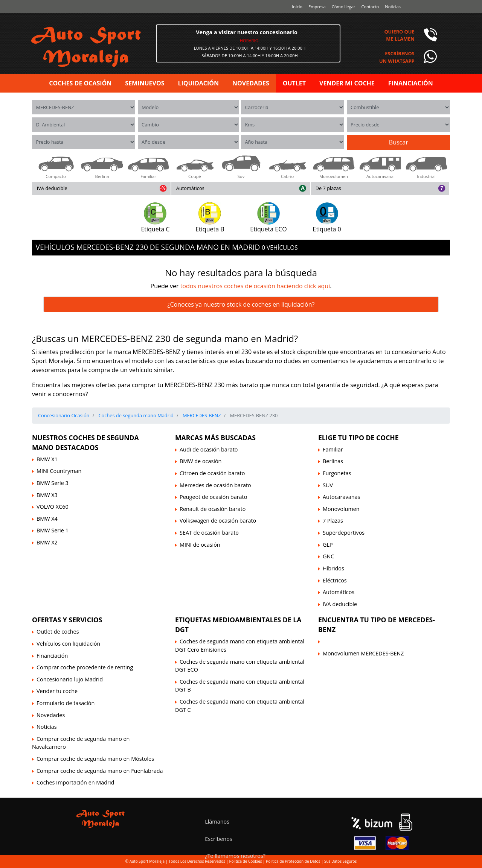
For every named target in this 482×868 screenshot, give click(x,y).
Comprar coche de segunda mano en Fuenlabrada (100, 771)
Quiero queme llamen (399, 35)
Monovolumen (341, 509)
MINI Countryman (59, 471)
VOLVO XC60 (53, 507)
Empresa (317, 7)
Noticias (393, 7)
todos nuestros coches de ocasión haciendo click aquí (255, 286)
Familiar (333, 449)
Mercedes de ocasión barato (215, 485)
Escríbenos (219, 839)
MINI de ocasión (200, 545)
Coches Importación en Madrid (75, 782)
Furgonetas (337, 473)
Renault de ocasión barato (213, 509)
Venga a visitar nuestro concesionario (247, 32)
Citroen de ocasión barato (212, 473)
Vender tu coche (57, 691)
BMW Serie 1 (53, 530)
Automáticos (190, 188)
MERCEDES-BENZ (201, 415)
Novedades (51, 715)
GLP (328, 545)
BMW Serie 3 (53, 483)
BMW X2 (47, 542)
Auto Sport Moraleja (147, 861)
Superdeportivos (344, 533)
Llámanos (217, 822)
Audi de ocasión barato (209, 449)
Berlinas (333, 461)
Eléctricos (335, 580)
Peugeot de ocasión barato (213, 497)
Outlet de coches (58, 632)
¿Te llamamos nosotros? (235, 856)
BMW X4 (47, 519)
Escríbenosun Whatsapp (397, 57)
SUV (328, 485)
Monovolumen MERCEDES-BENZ (363, 653)
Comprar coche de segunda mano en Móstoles (95, 759)
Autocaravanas (341, 497)
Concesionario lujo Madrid (70, 679)
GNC (328, 556)
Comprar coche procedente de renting (85, 667)
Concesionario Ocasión (64, 415)
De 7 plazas (328, 188)
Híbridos (333, 568)
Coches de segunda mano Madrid (135, 415)
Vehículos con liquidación (68, 644)
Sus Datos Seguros (340, 861)
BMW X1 (47, 459)
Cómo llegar (344, 7)
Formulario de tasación (66, 703)
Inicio (297, 7)
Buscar (399, 142)
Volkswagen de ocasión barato (218, 521)
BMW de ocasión (201, 461)
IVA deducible (52, 188)
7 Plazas (333, 521)
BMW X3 (47, 495)
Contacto (370, 7)
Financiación (52, 656)
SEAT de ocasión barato (209, 533)
